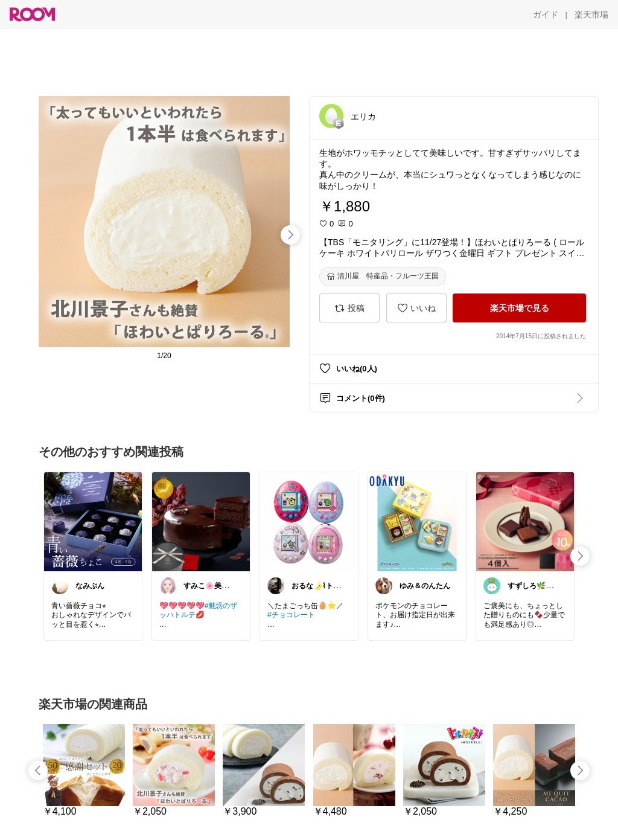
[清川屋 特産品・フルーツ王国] (383, 277)
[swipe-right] (290, 235)
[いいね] (416, 308)
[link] (93, 521)
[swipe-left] (38, 771)
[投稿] (349, 308)
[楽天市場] (591, 14)
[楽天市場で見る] (519, 308)
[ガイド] (546, 14)
